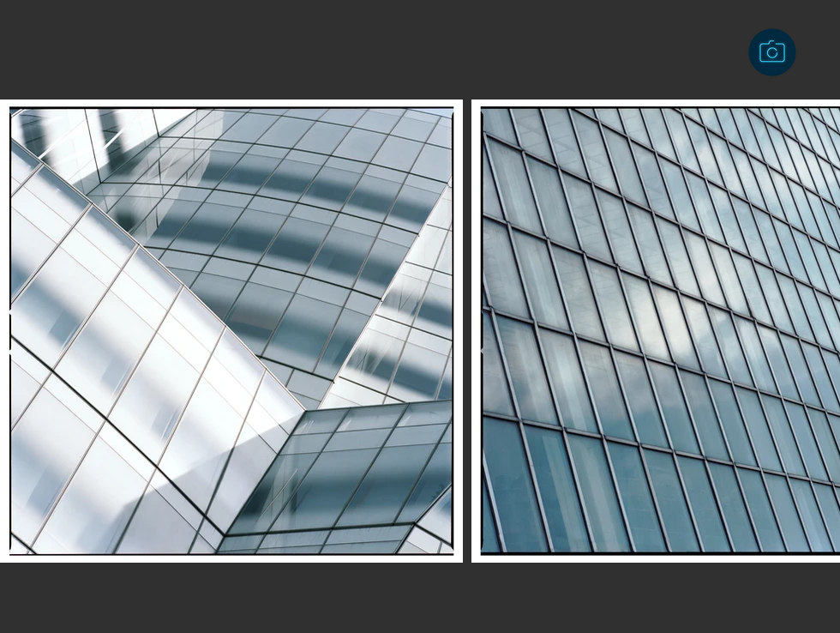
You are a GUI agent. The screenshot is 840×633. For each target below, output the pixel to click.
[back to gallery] (772, 52)
